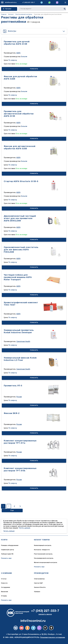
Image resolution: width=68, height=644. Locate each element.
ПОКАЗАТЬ (34, 69)
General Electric (40, 587)
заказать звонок (45, 614)
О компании (6, 573)
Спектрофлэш (39, 579)
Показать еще (6, 558)
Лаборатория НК (7, 554)
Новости (4, 583)
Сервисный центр (7, 550)
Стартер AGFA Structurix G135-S (21, 182)
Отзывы (4, 596)
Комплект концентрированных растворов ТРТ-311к (20, 442)
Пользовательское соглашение (53, 638)
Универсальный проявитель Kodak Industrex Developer (19, 331)
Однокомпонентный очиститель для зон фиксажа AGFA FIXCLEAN (21, 250)
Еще (12, 510)
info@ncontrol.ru (11, 3)
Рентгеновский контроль (43, 554)
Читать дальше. (25, 528)
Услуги (4, 540)
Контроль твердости (42, 550)
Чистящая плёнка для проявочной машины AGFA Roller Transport (18, 277)
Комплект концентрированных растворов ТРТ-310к (20, 470)
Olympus (37, 592)
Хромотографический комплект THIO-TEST (21, 304)
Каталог (7, 9)
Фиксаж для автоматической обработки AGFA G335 (20, 148)
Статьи (4, 579)
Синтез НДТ (38, 583)
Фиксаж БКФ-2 (12, 413)
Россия (19, 397)
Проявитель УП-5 (13, 386)
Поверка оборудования (10, 546)
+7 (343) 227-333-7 (29, 3)
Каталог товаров (42, 540)
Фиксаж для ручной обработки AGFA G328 (20, 78)
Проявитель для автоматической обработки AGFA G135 (19, 114)
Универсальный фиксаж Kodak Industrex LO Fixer (20, 359)
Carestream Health (23, 342)
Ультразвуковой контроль (44, 558)
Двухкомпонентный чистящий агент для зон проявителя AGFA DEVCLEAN (20, 219)
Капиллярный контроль (43, 546)
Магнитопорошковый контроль (46, 563)
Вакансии (5, 592)
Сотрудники (6, 587)
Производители (41, 573)
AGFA (18, 53)
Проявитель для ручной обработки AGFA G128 (17, 43)
